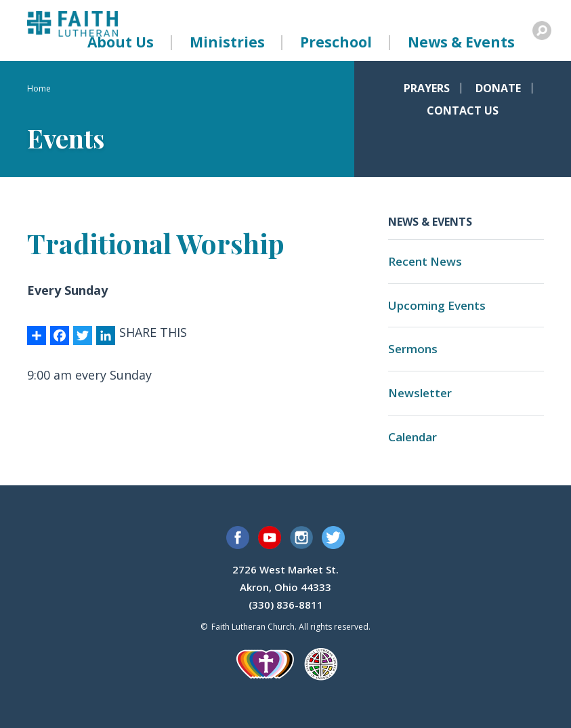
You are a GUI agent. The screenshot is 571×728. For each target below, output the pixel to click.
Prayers (427, 88)
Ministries (227, 42)
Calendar (413, 437)
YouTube (270, 538)
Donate (498, 88)
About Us (121, 42)
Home (39, 89)
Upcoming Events (437, 305)
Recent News (425, 261)
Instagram (301, 538)
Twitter (333, 538)
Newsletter (420, 393)
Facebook (238, 538)
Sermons (413, 349)
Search (542, 31)
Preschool (336, 42)
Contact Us (463, 110)
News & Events (461, 42)
